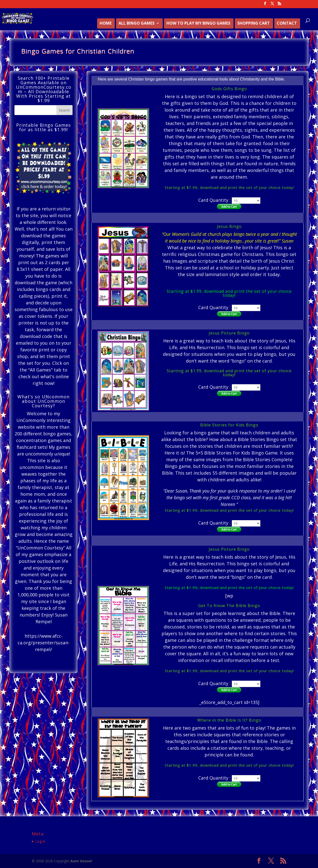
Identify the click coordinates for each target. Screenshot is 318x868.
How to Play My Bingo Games (198, 24)
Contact (287, 24)
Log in (40, 841)
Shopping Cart (254, 24)
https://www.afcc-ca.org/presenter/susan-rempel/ (44, 643)
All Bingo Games (137, 24)
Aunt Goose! (81, 861)
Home (106, 24)
